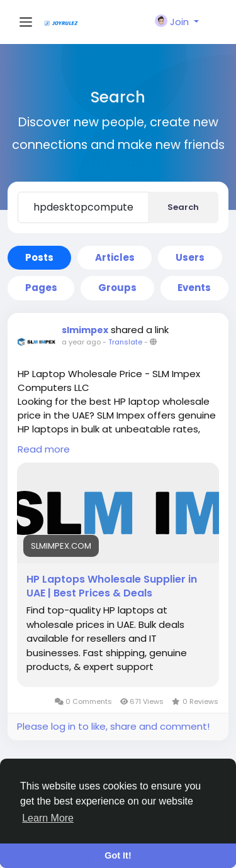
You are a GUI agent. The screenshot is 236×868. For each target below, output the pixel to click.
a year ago (81, 342)
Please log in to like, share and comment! (113, 726)
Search (183, 207)
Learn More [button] (48, 818)
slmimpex (85, 330)
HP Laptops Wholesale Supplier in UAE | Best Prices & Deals (112, 586)
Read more (44, 449)
